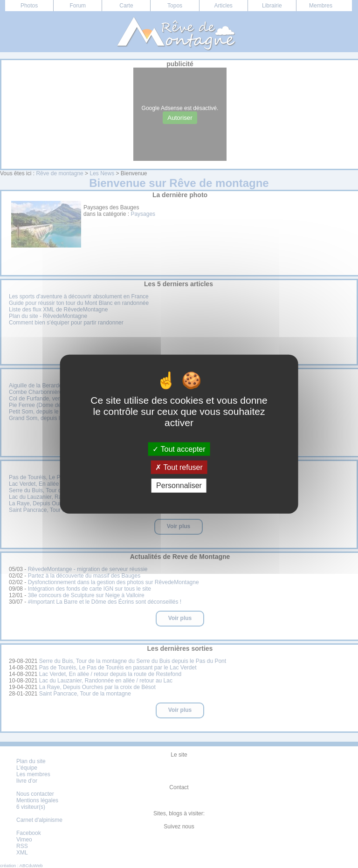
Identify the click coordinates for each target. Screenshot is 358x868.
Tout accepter (179, 449)
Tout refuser (179, 467)
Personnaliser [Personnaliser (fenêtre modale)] (179, 486)
